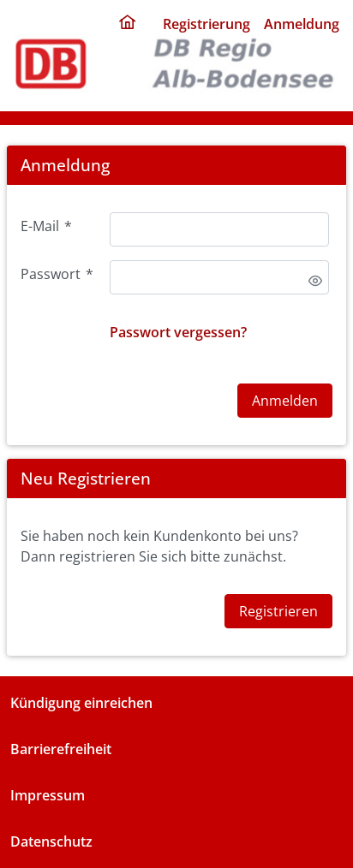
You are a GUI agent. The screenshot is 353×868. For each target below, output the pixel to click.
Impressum (48, 795)
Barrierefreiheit (61, 749)
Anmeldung (302, 24)
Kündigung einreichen (81, 703)
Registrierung (206, 24)
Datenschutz (51, 841)
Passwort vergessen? (178, 332)
